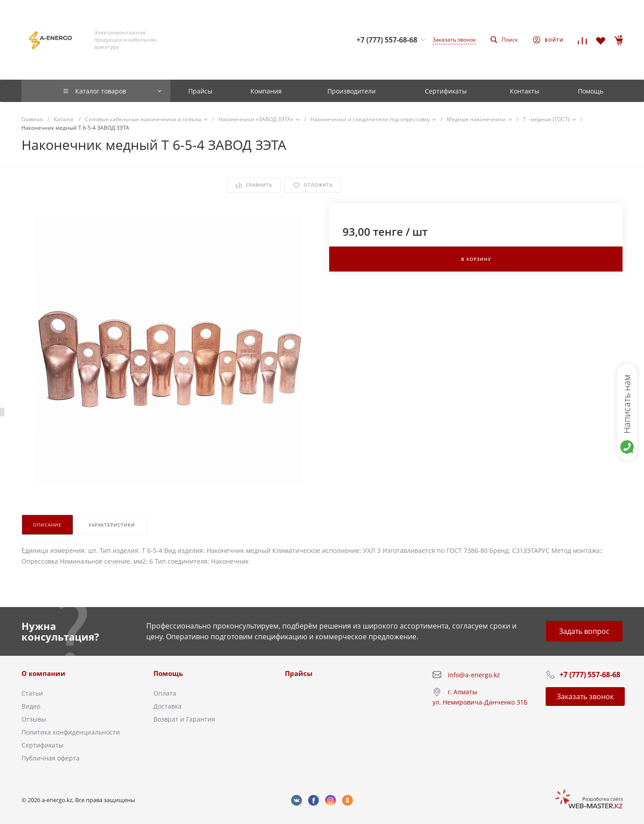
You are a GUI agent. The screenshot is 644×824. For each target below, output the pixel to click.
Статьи (32, 693)
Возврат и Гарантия (184, 719)
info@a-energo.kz (474, 675)
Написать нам (627, 404)
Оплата (165, 693)
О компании (43, 673)
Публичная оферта (51, 758)
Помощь (168, 673)
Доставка (167, 706)
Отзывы (34, 719)
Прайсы (299, 673)
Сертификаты (42, 745)
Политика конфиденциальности (71, 732)
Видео (31, 706)
